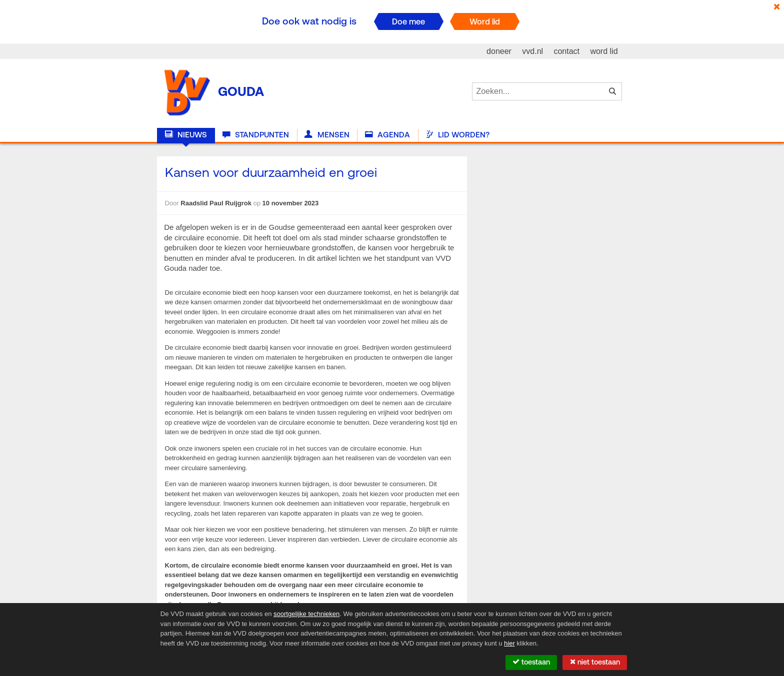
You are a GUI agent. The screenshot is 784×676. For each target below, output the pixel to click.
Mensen (327, 135)
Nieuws (186, 135)
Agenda (387, 135)
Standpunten (256, 135)
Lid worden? (457, 135)
